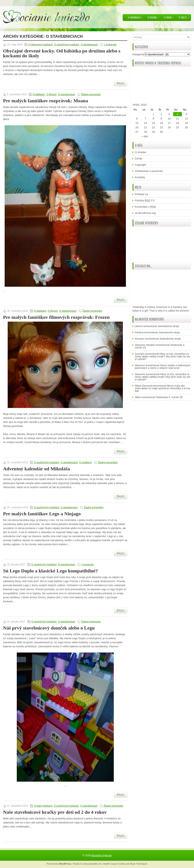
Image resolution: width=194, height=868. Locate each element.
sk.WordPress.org (145, 213)
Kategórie (138, 54)
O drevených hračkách (41, 45)
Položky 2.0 (145, 200)
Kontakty (140, 177)
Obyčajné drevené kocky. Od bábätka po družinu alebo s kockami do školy (62, 53)
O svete (185, 17)
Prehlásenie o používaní (149, 171)
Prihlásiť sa (141, 194)
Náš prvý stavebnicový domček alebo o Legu (49, 628)
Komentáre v (145, 207)
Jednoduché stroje (168, 326)
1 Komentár (110, 45)
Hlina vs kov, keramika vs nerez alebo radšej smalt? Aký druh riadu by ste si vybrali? (162, 356)
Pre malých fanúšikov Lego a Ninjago (42, 514)
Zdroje (139, 158)
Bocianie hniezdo (102, 855)
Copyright (140, 165)
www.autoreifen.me (92, 864)
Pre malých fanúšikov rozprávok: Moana (45, 101)
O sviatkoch (86, 462)
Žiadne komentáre (91, 94)
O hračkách (136, 17)
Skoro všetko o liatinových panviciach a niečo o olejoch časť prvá (163, 367)
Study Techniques (139, 864)
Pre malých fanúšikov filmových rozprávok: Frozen (56, 317)
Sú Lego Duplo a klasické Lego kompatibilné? (50, 571)
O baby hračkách (43, 806)
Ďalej (121, 83)
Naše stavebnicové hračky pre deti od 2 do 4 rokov (55, 812)
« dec (145, 136)
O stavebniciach (89, 45)
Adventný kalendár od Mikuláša (36, 469)
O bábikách (39, 94)
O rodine (154, 17)
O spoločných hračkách (67, 45)
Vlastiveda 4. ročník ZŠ (169, 397)
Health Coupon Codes (114, 864)
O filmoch (51, 94)
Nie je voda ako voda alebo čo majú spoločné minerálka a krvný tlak (162, 388)
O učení (170, 17)
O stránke (140, 152)
